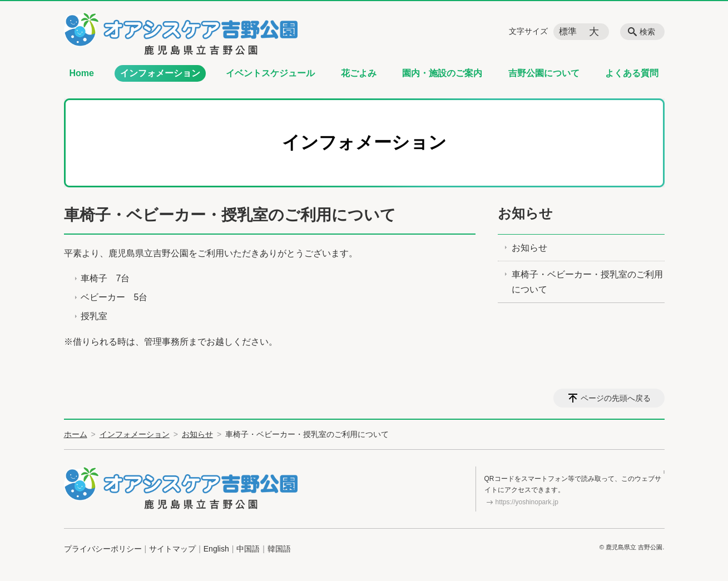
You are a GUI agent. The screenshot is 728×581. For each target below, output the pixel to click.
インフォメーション (160, 73)
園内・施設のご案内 (442, 73)
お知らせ (525, 213)
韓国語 (279, 549)
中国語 (248, 549)
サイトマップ (172, 549)
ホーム (76, 434)
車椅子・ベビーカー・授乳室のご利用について (587, 282)
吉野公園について (544, 73)
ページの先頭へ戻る (616, 398)
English (216, 549)
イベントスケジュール (270, 73)
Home (82, 73)
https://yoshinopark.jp (527, 502)
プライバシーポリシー (103, 549)
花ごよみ (359, 73)
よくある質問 (632, 73)
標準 (568, 31)
